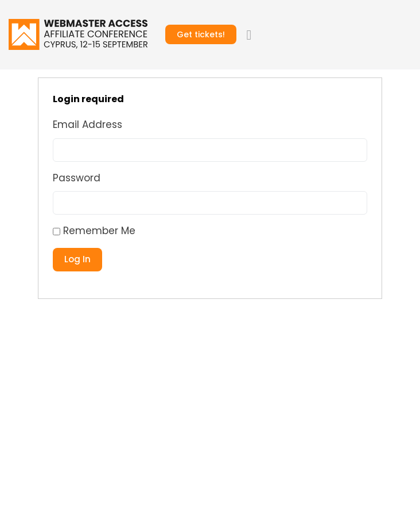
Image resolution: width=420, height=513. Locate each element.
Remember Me (94, 231)
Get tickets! (201, 34)
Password (77, 178)
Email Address (87, 125)
